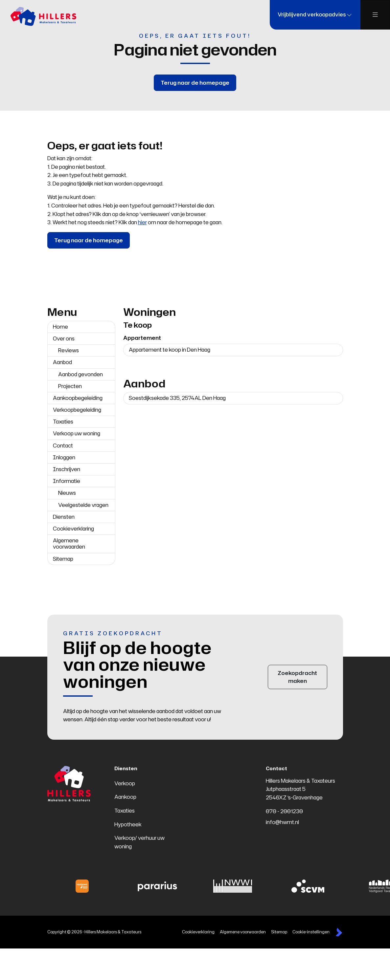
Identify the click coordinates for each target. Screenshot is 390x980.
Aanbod (62, 362)
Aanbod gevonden (80, 374)
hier (142, 222)
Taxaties (63, 422)
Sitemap (63, 559)
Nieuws (67, 493)
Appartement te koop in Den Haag (170, 350)
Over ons (64, 338)
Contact (63, 446)
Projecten (70, 386)
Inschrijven (67, 469)
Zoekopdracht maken (297, 677)
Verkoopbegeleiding (77, 410)
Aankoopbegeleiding (78, 398)
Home (60, 327)
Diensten (64, 517)
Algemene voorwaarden (69, 544)
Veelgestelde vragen (83, 505)
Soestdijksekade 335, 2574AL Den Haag (177, 398)
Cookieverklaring (73, 529)
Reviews (69, 350)
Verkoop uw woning (77, 433)
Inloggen (64, 457)
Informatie (67, 481)
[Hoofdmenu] (375, 15)
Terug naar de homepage (195, 83)
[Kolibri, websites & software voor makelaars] (339, 932)
